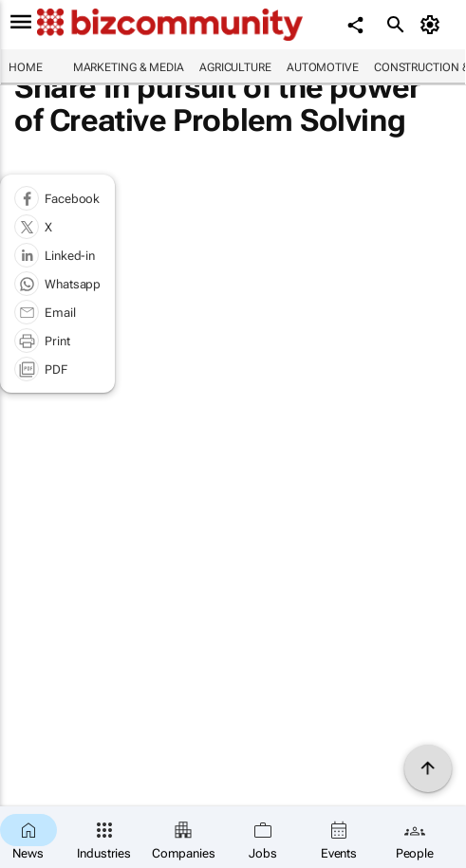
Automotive (323, 67)
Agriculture (235, 67)
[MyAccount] (433, 25)
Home (26, 67)
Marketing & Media (129, 67)
